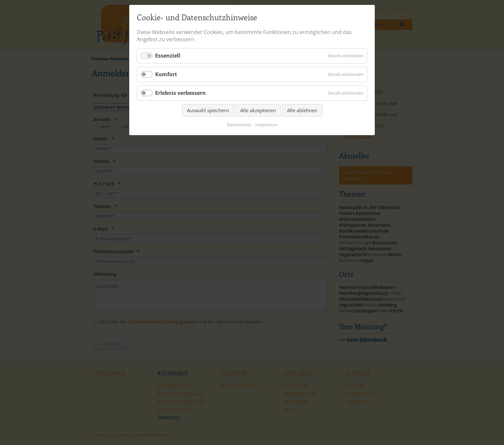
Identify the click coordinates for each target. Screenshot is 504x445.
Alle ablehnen (302, 110)
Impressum (266, 125)
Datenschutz (239, 125)
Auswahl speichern (208, 110)
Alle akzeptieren (258, 110)
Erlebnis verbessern (180, 93)
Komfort (166, 74)
